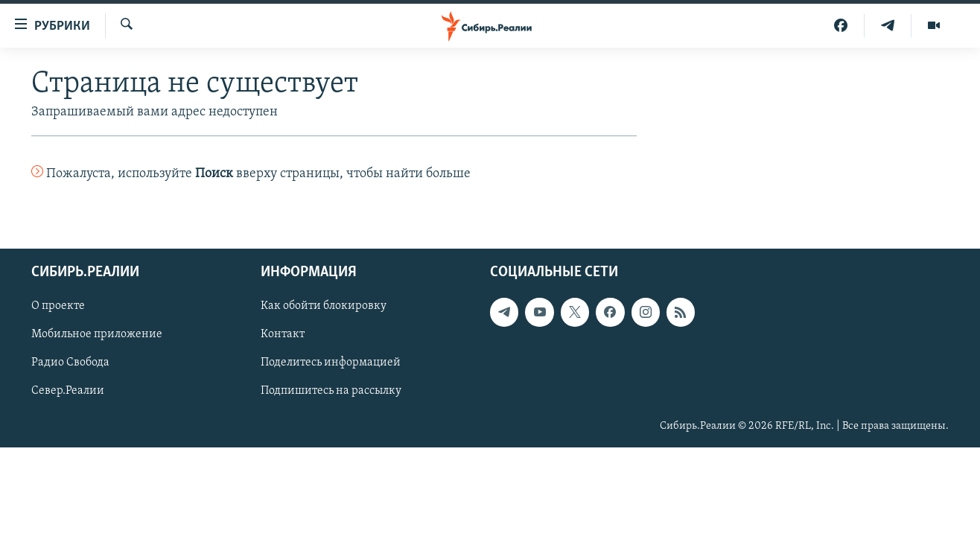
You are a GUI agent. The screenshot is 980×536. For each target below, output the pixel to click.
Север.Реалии (68, 391)
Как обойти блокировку (324, 306)
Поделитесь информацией (331, 363)
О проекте (58, 306)
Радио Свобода (70, 363)
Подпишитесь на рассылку (331, 391)
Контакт (283, 334)
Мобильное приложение (97, 334)
